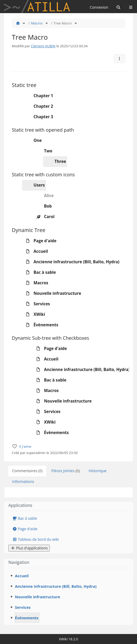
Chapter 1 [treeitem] (38, 96)
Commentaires (27, 471)
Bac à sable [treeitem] (39, 272)
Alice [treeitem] (43, 196)
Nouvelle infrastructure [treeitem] (52, 293)
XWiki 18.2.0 (68, 639)
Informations (23, 481)
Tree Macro (63, 23)
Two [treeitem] (43, 151)
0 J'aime (25, 446)
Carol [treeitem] (44, 217)
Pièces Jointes (65, 471)
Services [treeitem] (36, 304)
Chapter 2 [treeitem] (38, 106)
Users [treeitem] (34, 185)
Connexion (99, 7)
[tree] (68, 106)
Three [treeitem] (55, 162)
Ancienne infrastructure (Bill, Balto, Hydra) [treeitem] (71, 262)
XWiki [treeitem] (34, 315)
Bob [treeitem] (42, 206)
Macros (37, 23)
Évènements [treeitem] (40, 325)
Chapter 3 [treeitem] (38, 117)
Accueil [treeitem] (35, 251)
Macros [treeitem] (35, 283)
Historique (98, 471)
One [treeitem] (32, 141)
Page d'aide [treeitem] (39, 241)
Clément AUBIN (43, 46)
